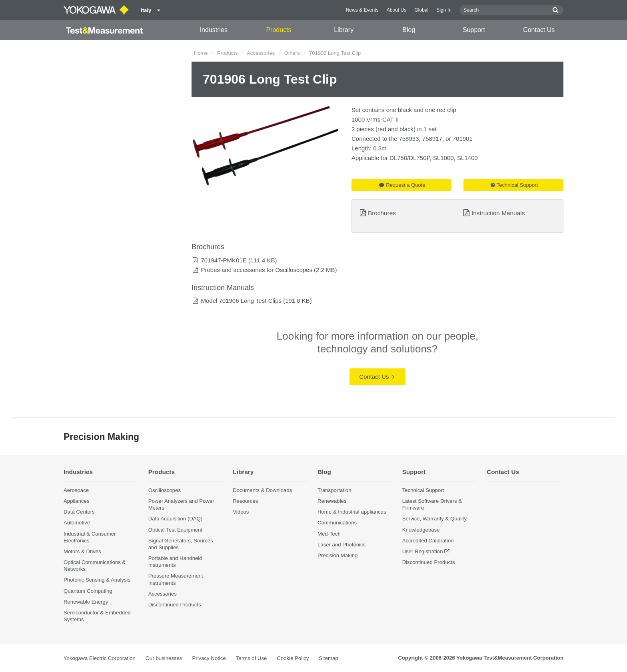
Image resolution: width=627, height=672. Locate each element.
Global (421, 10)
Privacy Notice (209, 658)
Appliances (77, 501)
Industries (214, 30)
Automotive (77, 523)
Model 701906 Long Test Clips (241, 301)
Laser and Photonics (341, 545)
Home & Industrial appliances (352, 512)
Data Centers (79, 512)
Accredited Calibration (428, 541)
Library (344, 30)
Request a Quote (402, 185)
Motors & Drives (82, 551)
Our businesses (164, 658)
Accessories (261, 53)
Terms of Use (252, 658)
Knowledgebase (421, 530)
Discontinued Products (175, 605)
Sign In (444, 10)
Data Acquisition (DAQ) (176, 519)
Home (201, 53)
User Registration (423, 551)
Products (279, 30)
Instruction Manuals (498, 213)
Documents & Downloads (262, 490)
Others (292, 53)
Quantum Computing (88, 591)
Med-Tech (329, 534)
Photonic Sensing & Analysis (97, 580)
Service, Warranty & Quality (434, 519)
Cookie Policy (293, 658)
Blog (409, 30)
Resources (245, 501)
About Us (397, 10)
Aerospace (76, 490)
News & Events (362, 10)
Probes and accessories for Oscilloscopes (256, 270)
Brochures (382, 213)
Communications (337, 523)
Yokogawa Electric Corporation (100, 658)
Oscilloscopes (165, 490)
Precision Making (337, 555)
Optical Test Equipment (175, 530)
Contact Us (539, 30)
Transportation (334, 490)
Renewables (332, 501)
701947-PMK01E (224, 260)
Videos (241, 512)
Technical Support (514, 185)
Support (474, 30)
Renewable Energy (86, 602)
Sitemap (328, 658)
